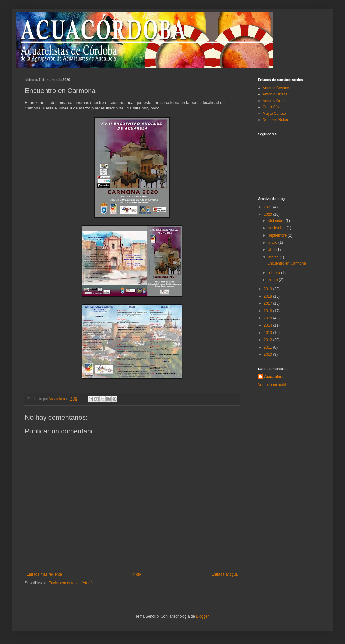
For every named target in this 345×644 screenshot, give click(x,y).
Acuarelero (274, 377)
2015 (269, 318)
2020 (269, 215)
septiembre (278, 235)
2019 (269, 289)
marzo (274, 257)
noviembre (277, 228)
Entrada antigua (225, 574)
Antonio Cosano (276, 88)
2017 (269, 303)
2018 (269, 296)
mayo (273, 243)
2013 (269, 333)
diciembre (277, 221)
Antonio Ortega (275, 94)
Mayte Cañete (274, 114)
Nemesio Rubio (275, 120)
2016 (269, 311)
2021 (269, 207)
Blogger (202, 616)
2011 (269, 347)
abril (272, 250)
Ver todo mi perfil (272, 385)
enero (274, 280)
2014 (269, 325)
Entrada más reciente (44, 574)
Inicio (137, 574)
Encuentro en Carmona (287, 263)
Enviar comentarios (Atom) (71, 583)
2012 (269, 340)
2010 (269, 354)
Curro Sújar (272, 107)
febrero (275, 273)
